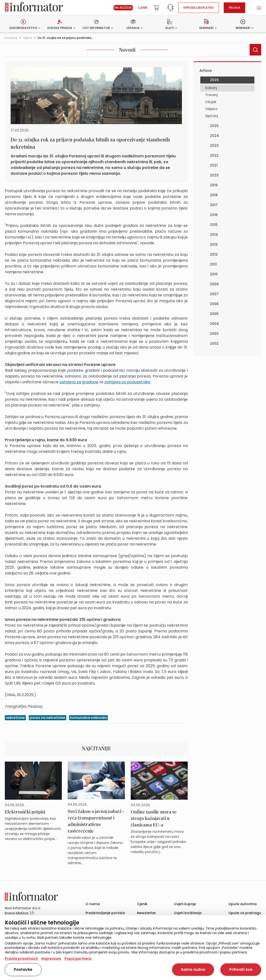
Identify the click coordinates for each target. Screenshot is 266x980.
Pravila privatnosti (21, 959)
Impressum (51, 959)
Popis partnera (78, 959)
